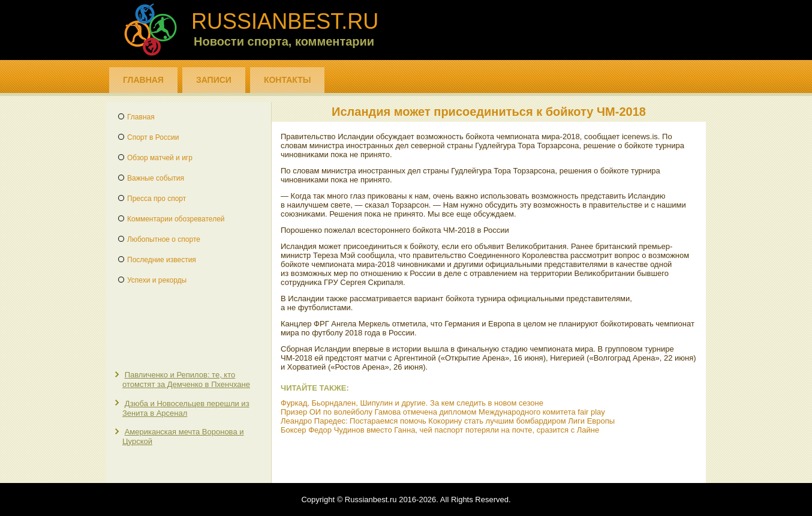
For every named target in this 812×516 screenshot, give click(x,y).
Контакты (287, 80)
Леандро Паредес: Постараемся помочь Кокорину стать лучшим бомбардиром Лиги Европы (448, 421)
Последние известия (162, 260)
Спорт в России (153, 137)
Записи (214, 80)
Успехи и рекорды (157, 280)
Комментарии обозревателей (176, 219)
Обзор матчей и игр (160, 158)
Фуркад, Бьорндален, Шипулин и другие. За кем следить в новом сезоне (412, 403)
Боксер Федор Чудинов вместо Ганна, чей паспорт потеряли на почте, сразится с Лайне (440, 430)
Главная (143, 80)
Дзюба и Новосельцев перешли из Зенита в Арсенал (186, 408)
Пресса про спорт (157, 199)
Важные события (156, 178)
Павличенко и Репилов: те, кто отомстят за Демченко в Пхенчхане (186, 379)
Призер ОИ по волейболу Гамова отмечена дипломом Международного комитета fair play (443, 412)
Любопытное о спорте (164, 239)
